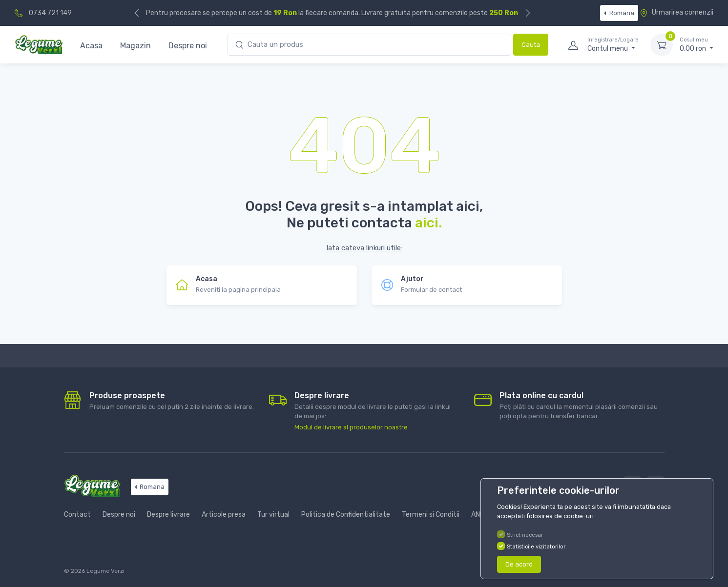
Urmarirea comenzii (676, 12)
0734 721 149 (50, 13)
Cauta (531, 45)
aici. (428, 223)
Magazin (135, 46)
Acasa (91, 46)
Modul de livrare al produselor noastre (351, 427)
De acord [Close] (519, 564)
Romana (621, 13)
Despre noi (188, 46)
